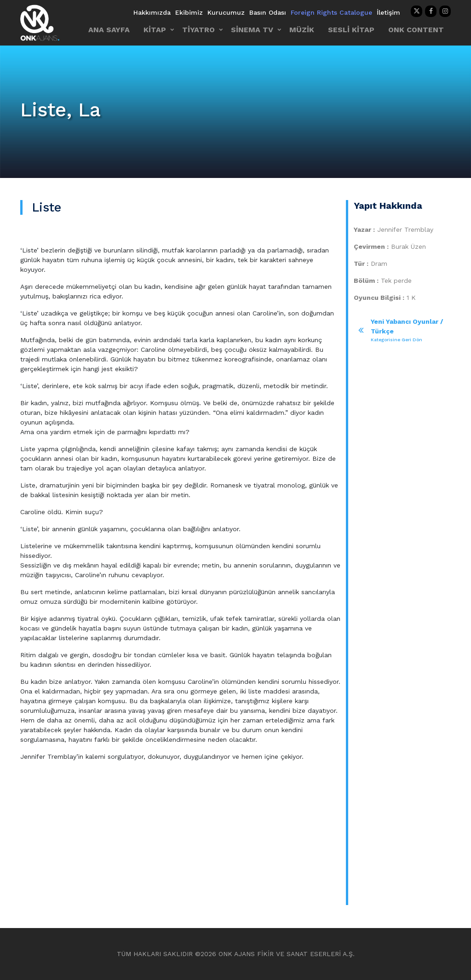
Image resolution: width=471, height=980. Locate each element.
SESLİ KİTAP (351, 30)
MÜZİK (302, 30)
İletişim (388, 12)
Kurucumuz (226, 12)
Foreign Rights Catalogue (331, 12)
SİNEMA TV (252, 30)
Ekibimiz (189, 12)
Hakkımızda (152, 12)
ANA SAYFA (109, 30)
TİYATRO (198, 30)
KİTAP (155, 30)
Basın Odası (268, 12)
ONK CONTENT (416, 30)
